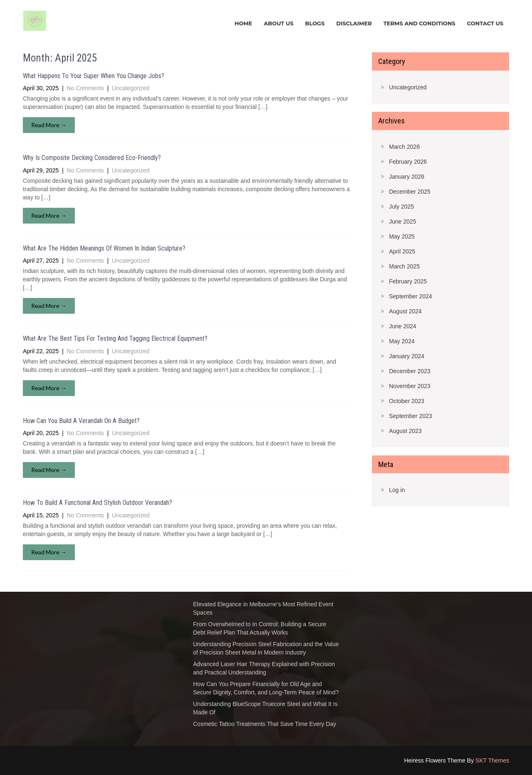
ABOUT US (279, 23)
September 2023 (411, 416)
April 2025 (402, 251)
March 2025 (404, 266)
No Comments (85, 88)
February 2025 (408, 281)
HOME (243, 23)
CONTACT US (485, 23)
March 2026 (404, 147)
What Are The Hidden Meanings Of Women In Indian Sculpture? (104, 248)
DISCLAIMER (354, 23)
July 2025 (401, 207)
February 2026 (408, 162)
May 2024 (402, 341)
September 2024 (411, 296)
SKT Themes (492, 760)
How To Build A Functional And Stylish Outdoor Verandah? (97, 503)
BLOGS (315, 23)
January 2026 (407, 177)
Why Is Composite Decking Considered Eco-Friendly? (92, 158)
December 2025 (410, 192)
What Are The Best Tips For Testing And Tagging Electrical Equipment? (115, 338)
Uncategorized (131, 88)
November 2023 (410, 386)
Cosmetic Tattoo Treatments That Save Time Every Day (265, 724)
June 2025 (403, 221)
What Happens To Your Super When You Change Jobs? (94, 76)
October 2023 (407, 401)
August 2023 (405, 431)
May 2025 (402, 236)
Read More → (49, 125)
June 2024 (403, 326)
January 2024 (407, 356)
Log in (397, 490)
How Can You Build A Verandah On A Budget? (81, 421)
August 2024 (405, 311)
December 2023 (410, 371)
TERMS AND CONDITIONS (419, 23)
